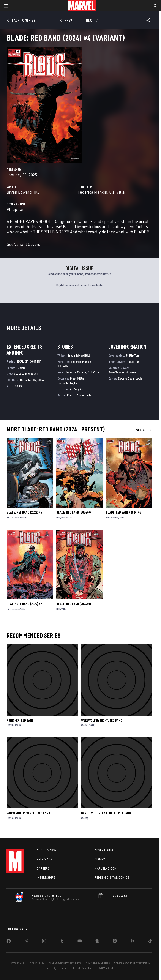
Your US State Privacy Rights (65, 963)
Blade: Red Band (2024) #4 (74, 512)
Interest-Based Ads (82, 968)
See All (144, 430)
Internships (46, 877)
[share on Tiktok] (150, 942)
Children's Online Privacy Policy (132, 963)
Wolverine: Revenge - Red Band (28, 813)
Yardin (23, 517)
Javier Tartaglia (68, 383)
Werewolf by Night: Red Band (102, 720)
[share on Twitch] (133, 942)
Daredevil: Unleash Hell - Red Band (106, 813)
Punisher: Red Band (20, 720)
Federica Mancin (92, 192)
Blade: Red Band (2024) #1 (74, 604)
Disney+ (101, 859)
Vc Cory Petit (78, 389)
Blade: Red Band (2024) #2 (24, 604)
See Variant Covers (23, 244)
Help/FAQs (45, 859)
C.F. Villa (117, 192)
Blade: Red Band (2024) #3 (124, 512)
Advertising (104, 850)
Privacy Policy (36, 963)
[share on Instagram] (44, 942)
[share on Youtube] (80, 942)
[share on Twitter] (27, 942)
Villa (72, 517)
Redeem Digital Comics (112, 877)
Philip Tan (16, 209)
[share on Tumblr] (62, 942)
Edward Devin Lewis (79, 395)
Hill (9, 517)
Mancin (15, 517)
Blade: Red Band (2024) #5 (24, 512)
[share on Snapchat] (97, 942)
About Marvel (47, 850)
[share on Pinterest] (115, 942)
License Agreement (55, 968)
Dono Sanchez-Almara (122, 372)
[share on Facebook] (9, 942)
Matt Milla (77, 378)
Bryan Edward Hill (23, 192)
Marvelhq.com (106, 868)
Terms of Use (17, 963)
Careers (43, 868)
